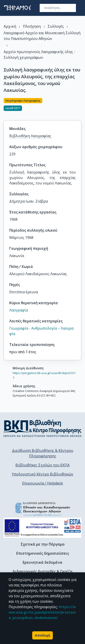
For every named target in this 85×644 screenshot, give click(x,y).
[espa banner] (42, 528)
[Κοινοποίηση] (80, 106)
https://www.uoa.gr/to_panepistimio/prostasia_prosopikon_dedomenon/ (42, 612)
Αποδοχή (42, 635)
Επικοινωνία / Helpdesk (43, 483)
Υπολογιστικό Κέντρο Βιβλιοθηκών (42, 474)
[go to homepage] (17, 8)
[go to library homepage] (42, 428)
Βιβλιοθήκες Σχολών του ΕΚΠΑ (42, 465)
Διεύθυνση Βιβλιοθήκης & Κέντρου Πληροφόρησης (43, 453)
